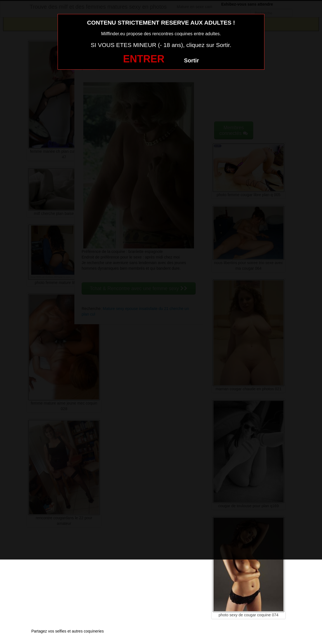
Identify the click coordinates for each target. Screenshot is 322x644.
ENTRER (144, 59)
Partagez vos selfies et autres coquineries (68, 631)
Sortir (191, 60)
